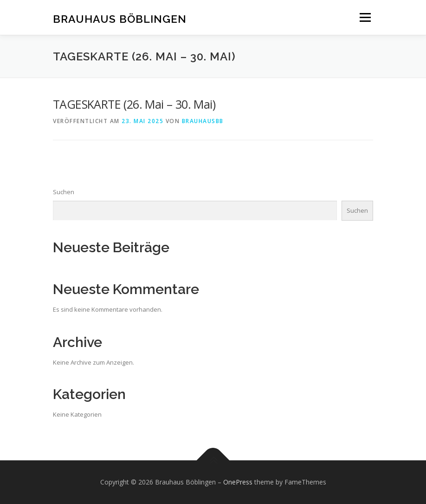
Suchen (64, 192)
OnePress (238, 482)
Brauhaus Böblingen (120, 18)
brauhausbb (203, 121)
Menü (365, 17)
